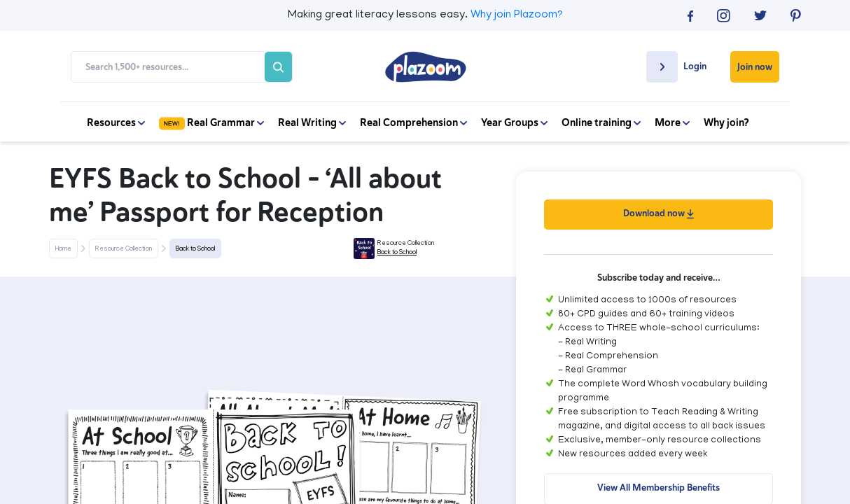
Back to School (195, 249)
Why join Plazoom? (517, 15)
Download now (659, 213)
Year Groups (514, 122)
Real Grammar (211, 122)
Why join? (726, 122)
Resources (116, 122)
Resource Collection (124, 249)
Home (63, 249)
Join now (755, 67)
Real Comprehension (413, 122)
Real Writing (312, 122)
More (672, 122)
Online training (601, 122)
